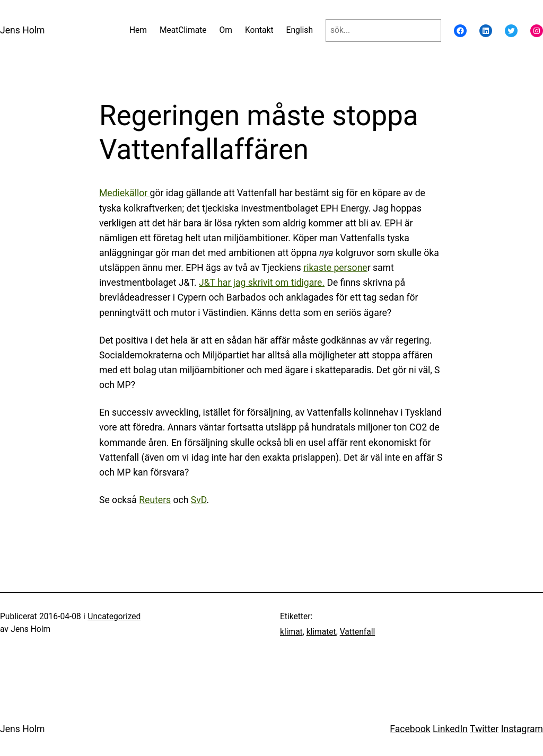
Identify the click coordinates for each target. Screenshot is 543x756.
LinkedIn (450, 729)
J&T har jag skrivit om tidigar (258, 283)
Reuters (155, 500)
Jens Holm (22, 30)
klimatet (321, 632)
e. (321, 283)
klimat (291, 632)
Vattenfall (358, 632)
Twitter (484, 729)
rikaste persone (335, 268)
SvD (199, 500)
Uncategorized (114, 617)
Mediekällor (125, 193)
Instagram (522, 729)
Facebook (410, 729)
